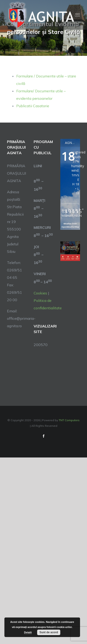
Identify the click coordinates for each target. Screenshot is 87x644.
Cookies (40, 293)
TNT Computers (69, 420)
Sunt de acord (49, 632)
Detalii (28, 632)
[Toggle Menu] (78, 15)
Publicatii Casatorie (33, 106)
